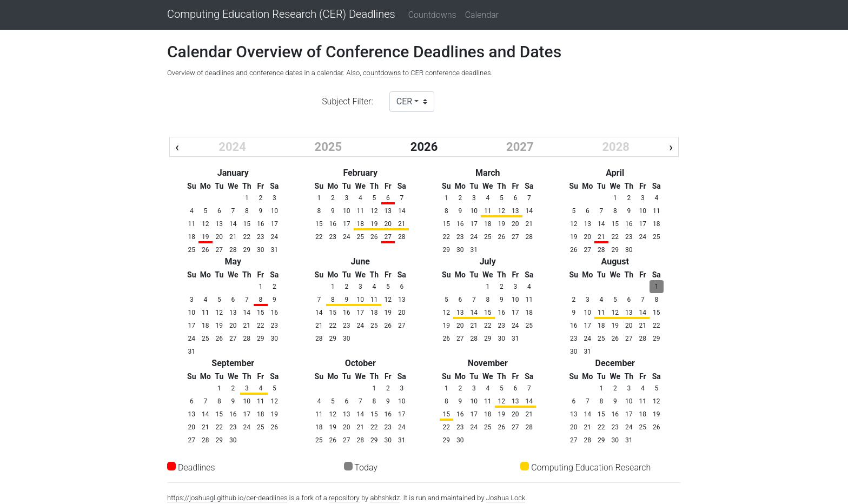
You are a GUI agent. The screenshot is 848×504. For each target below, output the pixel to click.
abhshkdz (385, 498)
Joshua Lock (506, 498)
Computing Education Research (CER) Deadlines (281, 15)
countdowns (382, 73)
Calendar (482, 15)
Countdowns (432, 15)
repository (344, 498)
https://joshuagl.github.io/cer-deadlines (227, 498)
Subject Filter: (347, 101)
